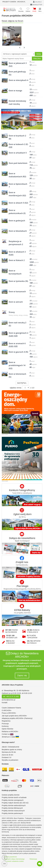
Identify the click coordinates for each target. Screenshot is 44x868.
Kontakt (5, 703)
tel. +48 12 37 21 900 (11, 697)
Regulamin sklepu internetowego (14, 859)
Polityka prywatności (11, 857)
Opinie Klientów (7, 729)
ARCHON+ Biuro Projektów (12, 685)
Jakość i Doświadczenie (11, 747)
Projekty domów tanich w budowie (14, 797)
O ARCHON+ (7, 710)
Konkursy (5, 726)
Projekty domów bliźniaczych (12, 808)
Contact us (8, 734)
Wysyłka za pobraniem (10, 760)
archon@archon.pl (9, 700)
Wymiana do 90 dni (9, 752)
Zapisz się (22, 675)
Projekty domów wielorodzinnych (14, 805)
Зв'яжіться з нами (10, 737)
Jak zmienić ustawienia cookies (14, 861)
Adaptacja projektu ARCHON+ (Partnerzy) (17, 718)
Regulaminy (6, 721)
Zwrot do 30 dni (7, 755)
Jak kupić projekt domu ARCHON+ (14, 716)
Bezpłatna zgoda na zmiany (12, 750)
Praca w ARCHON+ (9, 713)
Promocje (5, 724)
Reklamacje (33, 859)
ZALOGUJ (37, 2)
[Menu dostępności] (5, 858)
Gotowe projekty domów (11, 795)
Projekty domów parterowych (12, 813)
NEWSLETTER (36, 5)
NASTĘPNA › (22, 383)
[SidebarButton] (4, 864)
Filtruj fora (37, 59)
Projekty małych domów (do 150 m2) (15, 803)
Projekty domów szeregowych (13, 800)
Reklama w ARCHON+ (10, 731)
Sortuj (39, 54)
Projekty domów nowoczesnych (13, 811)
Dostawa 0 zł (6, 757)
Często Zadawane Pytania (11, 708)
